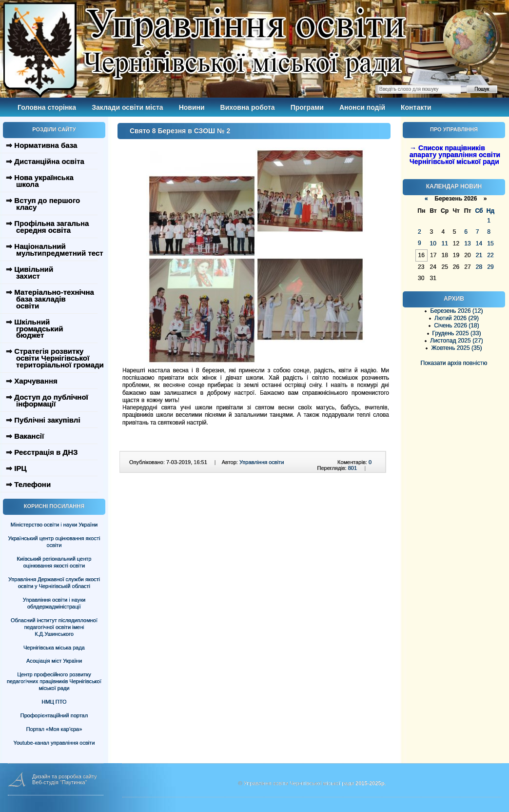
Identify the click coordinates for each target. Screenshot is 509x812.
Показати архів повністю (454, 363)
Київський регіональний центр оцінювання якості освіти (54, 562)
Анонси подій (362, 107)
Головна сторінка (47, 107)
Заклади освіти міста (127, 107)
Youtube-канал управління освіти (54, 743)
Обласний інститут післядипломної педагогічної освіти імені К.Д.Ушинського (54, 627)
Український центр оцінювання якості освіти (54, 542)
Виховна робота (248, 107)
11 (444, 244)
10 (433, 244)
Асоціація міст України (54, 661)
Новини (192, 107)
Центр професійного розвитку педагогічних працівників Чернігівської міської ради (54, 681)
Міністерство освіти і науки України (54, 525)
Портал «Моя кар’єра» (54, 729)
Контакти (416, 107)
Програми (307, 107)
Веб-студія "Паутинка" (60, 782)
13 (467, 244)
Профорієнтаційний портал (54, 715)
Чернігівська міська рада (54, 648)
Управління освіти (262, 462)
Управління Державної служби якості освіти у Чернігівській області (54, 583)
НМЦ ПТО (54, 702)
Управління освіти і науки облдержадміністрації (54, 603)
